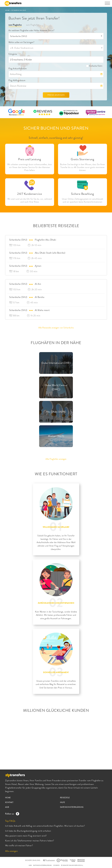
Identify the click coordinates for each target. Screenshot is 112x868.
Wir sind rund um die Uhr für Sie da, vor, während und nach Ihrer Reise (30, 200)
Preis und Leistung (30, 159)
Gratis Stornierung (82, 159)
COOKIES (56, 865)
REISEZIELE (65, 798)
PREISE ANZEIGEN (56, 95)
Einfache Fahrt (94, 66)
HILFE (63, 802)
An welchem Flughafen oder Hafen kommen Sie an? (31, 30)
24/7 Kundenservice (30, 194)
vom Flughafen (15, 25)
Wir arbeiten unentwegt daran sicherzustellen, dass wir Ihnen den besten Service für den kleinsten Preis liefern (30, 167)
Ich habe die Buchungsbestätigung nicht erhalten (28, 831)
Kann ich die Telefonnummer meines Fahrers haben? (30, 841)
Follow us (12, 814)
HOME (8, 10)
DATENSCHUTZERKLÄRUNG (72, 807)
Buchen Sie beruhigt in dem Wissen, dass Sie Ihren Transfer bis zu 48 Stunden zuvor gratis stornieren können (83, 167)
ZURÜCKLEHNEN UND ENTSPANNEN (56, 603)
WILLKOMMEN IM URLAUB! (56, 527)
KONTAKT (9, 802)
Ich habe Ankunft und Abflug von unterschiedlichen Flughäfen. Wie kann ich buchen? (45, 826)
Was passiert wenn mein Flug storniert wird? (26, 836)
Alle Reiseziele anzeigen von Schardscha (56, 328)
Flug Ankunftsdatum (18, 69)
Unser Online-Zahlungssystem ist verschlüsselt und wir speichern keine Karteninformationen (83, 200)
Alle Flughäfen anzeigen (56, 459)
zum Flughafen (33, 25)
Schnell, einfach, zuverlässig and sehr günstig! (56, 138)
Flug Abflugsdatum (17, 80)
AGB (7, 807)
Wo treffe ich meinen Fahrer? (19, 845)
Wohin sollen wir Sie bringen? (21, 42)
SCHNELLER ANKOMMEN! (56, 672)
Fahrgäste (13, 54)
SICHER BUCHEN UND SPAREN (56, 128)
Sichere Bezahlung (83, 194)
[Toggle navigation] (107, 5)
